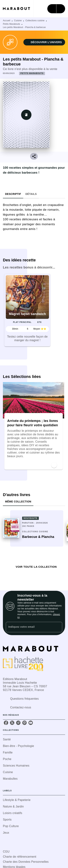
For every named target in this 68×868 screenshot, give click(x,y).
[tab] (13, 194)
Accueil (7, 21)
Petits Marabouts (12, 24)
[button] (44, 42)
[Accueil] (18, 9)
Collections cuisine (35, 21)
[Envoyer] (58, 627)
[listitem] (6, 723)
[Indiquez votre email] (29, 627)
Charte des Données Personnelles (26, 862)
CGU (6, 852)
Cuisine (18, 21)
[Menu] (56, 9)
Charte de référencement (20, 857)
